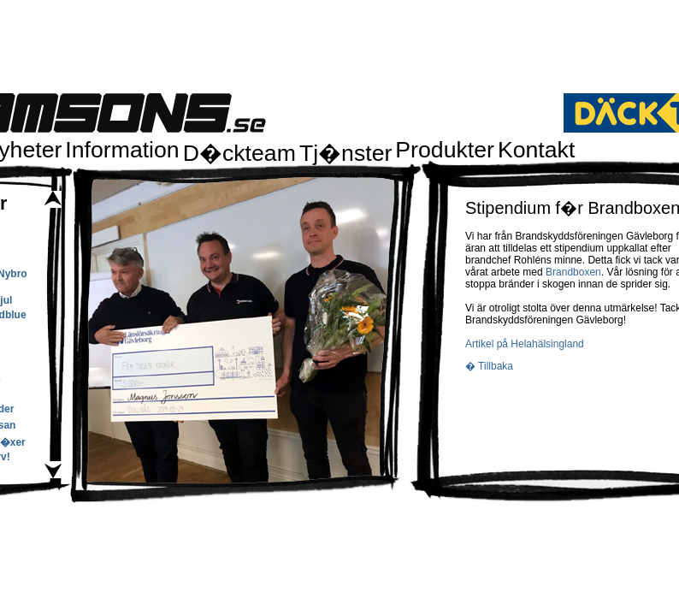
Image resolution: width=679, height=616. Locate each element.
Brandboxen (573, 272)
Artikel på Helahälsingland (525, 344)
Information (122, 150)
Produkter (445, 150)
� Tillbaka (489, 366)
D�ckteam (239, 153)
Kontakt (536, 150)
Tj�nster (345, 153)
